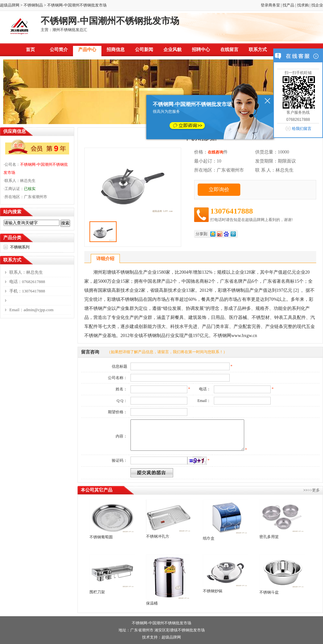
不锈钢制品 (33, 5)
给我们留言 (302, 129)
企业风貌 (172, 50)
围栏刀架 (97, 592)
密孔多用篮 (269, 537)
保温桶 (152, 603)
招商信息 (116, 50)
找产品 (288, 5)
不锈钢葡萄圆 (101, 537)
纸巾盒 (209, 538)
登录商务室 (270, 5)
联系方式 (258, 50)
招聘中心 (201, 50)
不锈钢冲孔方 (158, 536)
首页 (30, 50)
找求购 (303, 5)
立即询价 (219, 190)
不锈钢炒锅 (213, 591)
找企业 (317, 5)
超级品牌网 (10, 5)
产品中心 (87, 50)
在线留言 (229, 50)
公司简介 (59, 50)
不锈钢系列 (20, 247)
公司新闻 (144, 50)
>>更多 (314, 490)
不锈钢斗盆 (269, 592)
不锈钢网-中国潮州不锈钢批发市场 (161, 623)
